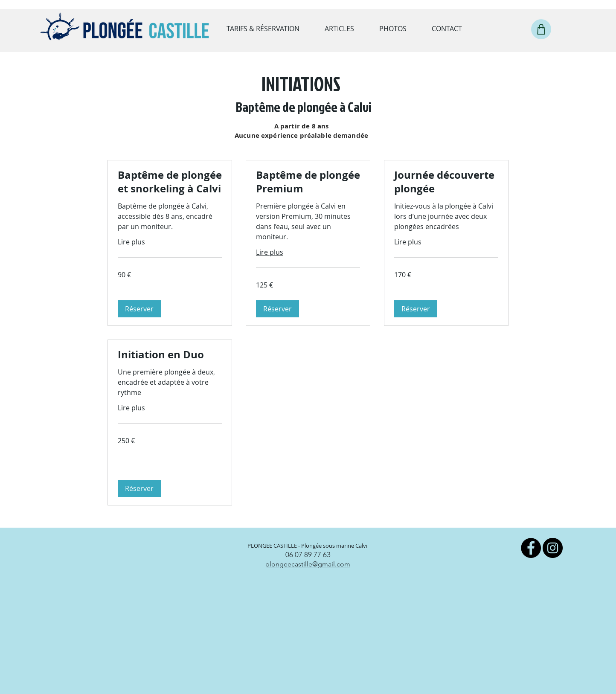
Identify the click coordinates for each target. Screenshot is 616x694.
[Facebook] (531, 548)
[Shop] (541, 29)
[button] (139, 309)
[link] (170, 182)
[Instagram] (553, 548)
